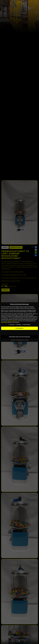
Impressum (26, 340)
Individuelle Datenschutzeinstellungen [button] (19, 337)
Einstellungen (4, 322)
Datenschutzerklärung (12, 321)
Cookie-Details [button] (13, 340)
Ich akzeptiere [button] (19, 328)
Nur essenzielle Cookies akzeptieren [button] (19, 333)
